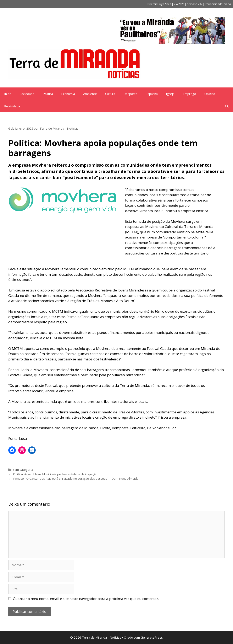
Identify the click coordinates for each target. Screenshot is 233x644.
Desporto (130, 94)
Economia (68, 94)
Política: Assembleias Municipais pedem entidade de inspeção (55, 474)
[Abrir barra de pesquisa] (227, 106)
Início (8, 94)
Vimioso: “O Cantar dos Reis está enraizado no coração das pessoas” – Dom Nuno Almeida (76, 479)
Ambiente (90, 94)
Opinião (210, 94)
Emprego (189, 94)
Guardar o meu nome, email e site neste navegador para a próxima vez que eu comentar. (86, 599)
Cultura (110, 94)
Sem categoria (23, 470)
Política (48, 94)
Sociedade (27, 94)
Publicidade (12, 106)
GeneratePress (152, 637)
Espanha (152, 94)
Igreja (170, 94)
